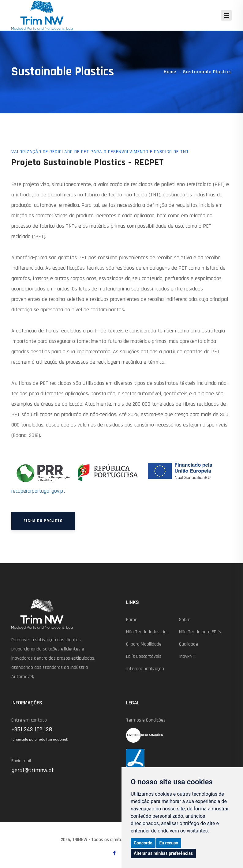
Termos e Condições (146, 720)
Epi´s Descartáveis (144, 656)
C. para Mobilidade (144, 644)
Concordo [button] (143, 843)
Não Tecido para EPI (200, 632)
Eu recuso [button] (169, 843)
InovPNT (187, 656)
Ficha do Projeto (43, 521)
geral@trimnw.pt (33, 770)
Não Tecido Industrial (147, 632)
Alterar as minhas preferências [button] (163, 853)
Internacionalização (145, 669)
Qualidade (189, 644)
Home (170, 72)
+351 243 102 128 (32, 730)
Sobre (185, 620)
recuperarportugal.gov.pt (38, 491)
